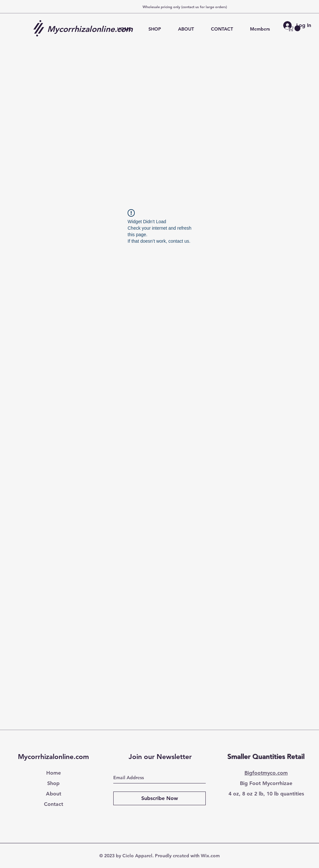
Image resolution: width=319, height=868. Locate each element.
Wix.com (210, 856)
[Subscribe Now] (159, 798)
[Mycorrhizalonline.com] (92, 29)
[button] (295, 28)
